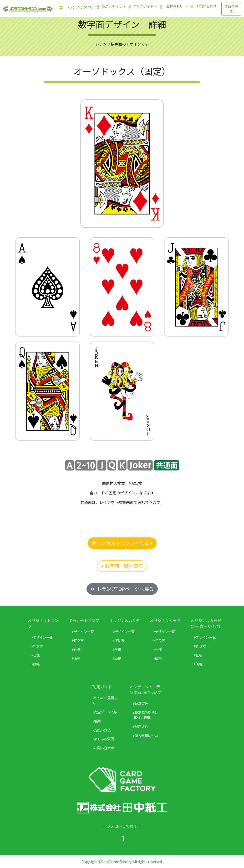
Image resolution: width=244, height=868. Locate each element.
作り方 (37, 646)
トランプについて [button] (75, 8)
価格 (36, 664)
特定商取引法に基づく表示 (146, 715)
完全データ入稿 (105, 712)
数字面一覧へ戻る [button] (122, 566)
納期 (97, 721)
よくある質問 (103, 739)
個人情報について (146, 738)
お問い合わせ (202, 7)
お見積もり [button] (171, 7)
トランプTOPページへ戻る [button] (122, 589)
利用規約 (141, 727)
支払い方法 (102, 730)
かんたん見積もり (105, 700)
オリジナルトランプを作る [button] (122, 543)
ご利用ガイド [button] (140, 7)
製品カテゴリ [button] (108, 7)
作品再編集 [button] (231, 9)
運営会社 (141, 703)
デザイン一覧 (42, 637)
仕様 (36, 655)
